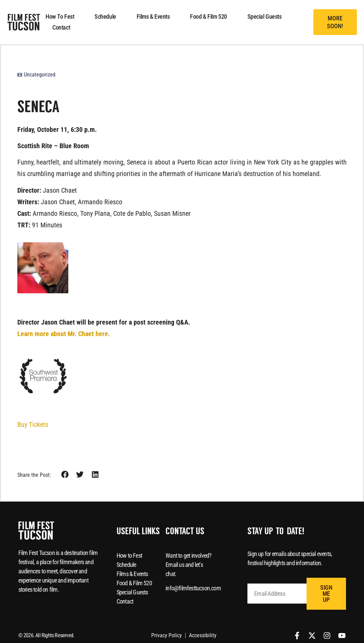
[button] (335, 22)
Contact (61, 27)
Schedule (105, 16)
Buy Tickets (33, 424)
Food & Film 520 (208, 16)
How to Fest (60, 16)
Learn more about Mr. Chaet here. (64, 334)
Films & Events (153, 16)
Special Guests (265, 16)
